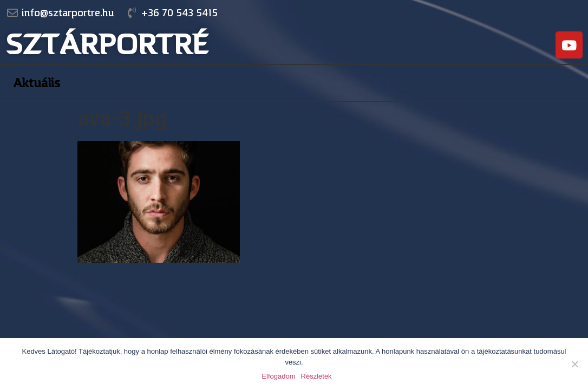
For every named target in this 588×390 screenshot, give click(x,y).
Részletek (316, 376)
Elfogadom (278, 376)
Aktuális (37, 83)
